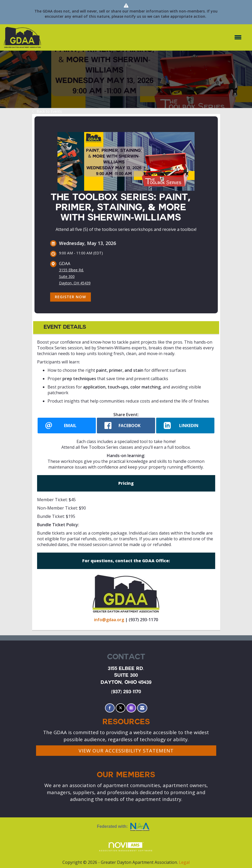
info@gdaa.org (109, 620)
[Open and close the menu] (144, 37)
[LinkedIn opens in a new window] (185, 426)
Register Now (71, 297)
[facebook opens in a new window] (126, 426)
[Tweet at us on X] (121, 708)
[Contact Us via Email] (142, 708)
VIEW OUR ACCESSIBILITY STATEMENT (126, 750)
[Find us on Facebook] (110, 708)
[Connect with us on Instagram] (131, 708)
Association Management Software (126, 847)
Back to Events (47, 111)
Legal (184, 862)
